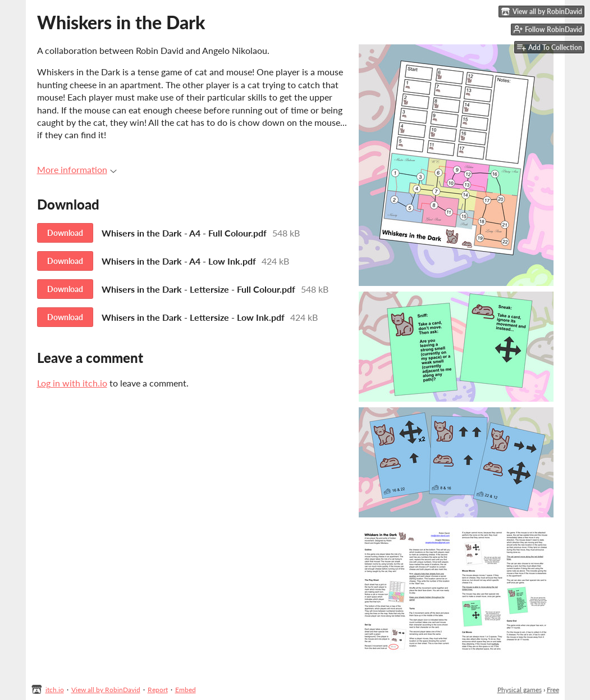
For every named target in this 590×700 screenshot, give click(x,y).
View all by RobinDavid (106, 690)
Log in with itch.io (72, 383)
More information (77, 169)
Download (65, 233)
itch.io (55, 690)
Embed (186, 690)
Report (158, 690)
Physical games (520, 690)
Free (553, 690)
